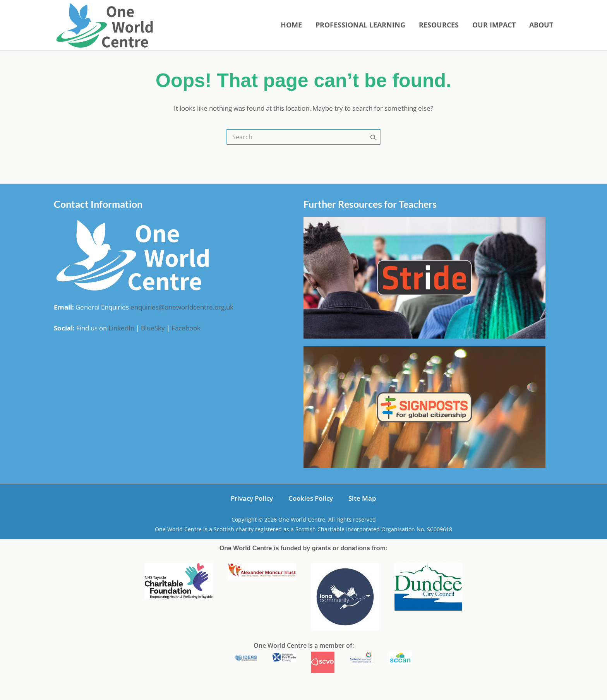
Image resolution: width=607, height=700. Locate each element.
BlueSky (153, 328)
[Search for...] (296, 137)
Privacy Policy (252, 498)
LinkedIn (121, 328)
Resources (439, 25)
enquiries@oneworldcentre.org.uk (182, 307)
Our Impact (494, 25)
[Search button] (373, 137)
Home (291, 25)
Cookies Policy (311, 498)
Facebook (186, 328)
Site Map (362, 498)
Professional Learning (360, 25)
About (541, 25)
